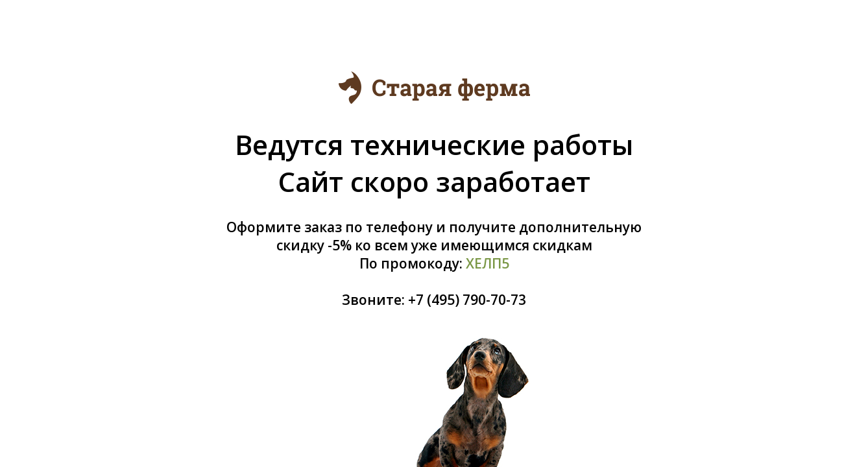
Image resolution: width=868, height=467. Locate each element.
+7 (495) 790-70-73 (467, 300)
